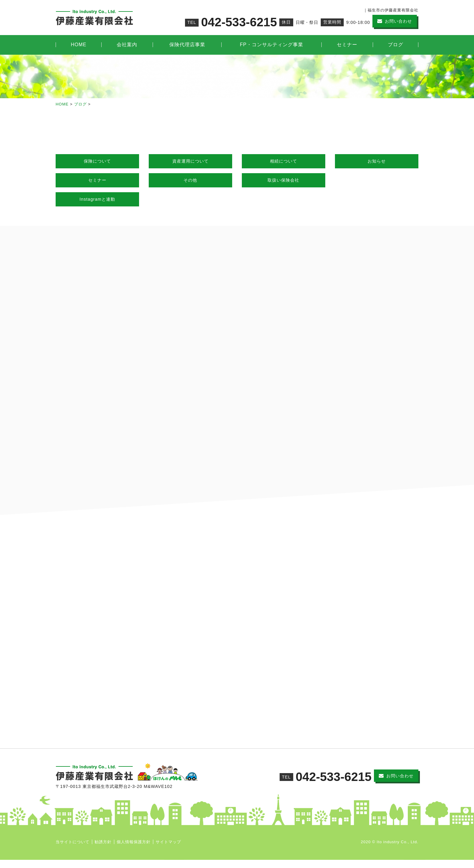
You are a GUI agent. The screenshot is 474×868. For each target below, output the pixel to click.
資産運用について (190, 161)
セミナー (347, 45)
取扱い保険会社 (283, 180)
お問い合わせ (398, 21)
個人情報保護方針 (134, 850)
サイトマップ (168, 850)
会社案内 (127, 45)
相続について (284, 161)
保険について (97, 161)
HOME (79, 45)
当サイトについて (73, 850)
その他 (190, 180)
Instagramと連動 (97, 199)
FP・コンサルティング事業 (272, 45)
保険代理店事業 (187, 45)
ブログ (396, 45)
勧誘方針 (103, 850)
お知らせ (377, 161)
